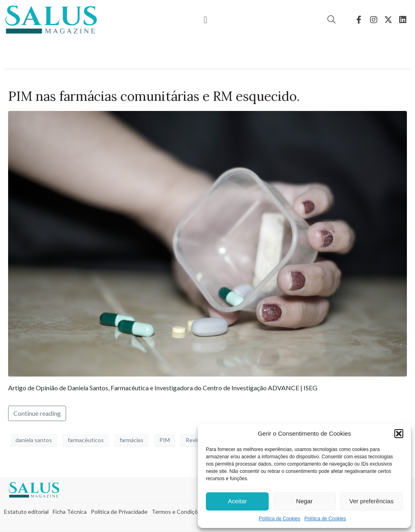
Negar (305, 501)
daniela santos (34, 440)
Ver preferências (371, 501)
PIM (165, 440)
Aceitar (237, 501)
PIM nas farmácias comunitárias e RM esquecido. (154, 96)
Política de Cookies (279, 519)
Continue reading (37, 413)
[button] (399, 434)
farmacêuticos (86, 440)
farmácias (132, 440)
